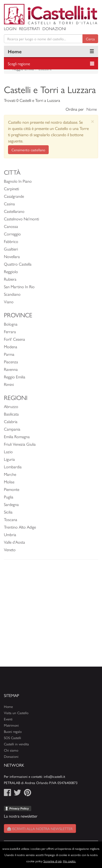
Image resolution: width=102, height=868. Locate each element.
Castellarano (14, 211)
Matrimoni (11, 725)
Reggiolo (11, 271)
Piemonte (12, 489)
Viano (9, 302)
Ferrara (10, 331)
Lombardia (13, 467)
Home (15, 51)
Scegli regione (19, 64)
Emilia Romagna (17, 436)
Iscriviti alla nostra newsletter (40, 828)
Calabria (11, 421)
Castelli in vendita (16, 744)
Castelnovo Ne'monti (21, 219)
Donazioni (54, 28)
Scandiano (12, 294)
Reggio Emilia (15, 377)
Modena (11, 347)
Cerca (90, 39)
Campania (12, 429)
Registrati (29, 28)
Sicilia (8, 512)
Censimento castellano (28, 150)
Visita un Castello (16, 713)
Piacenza (11, 362)
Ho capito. (69, 861)
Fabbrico (11, 241)
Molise (9, 482)
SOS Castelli (12, 738)
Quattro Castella (18, 264)
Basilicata (11, 414)
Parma (9, 354)
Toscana (11, 519)
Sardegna (11, 504)
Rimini (9, 384)
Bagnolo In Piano (18, 181)
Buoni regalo (13, 731)
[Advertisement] (51, 616)
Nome (92, 109)
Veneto (10, 550)
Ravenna (11, 369)
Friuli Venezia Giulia (20, 444)
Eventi (8, 719)
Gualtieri (11, 249)
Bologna (11, 324)
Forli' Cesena (14, 339)
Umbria (10, 534)
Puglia (9, 497)
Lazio (8, 452)
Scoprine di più (53, 861)
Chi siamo (11, 750)
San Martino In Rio (19, 287)
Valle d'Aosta (14, 542)
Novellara (12, 256)
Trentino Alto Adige (20, 527)
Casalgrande (14, 196)
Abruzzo (11, 406)
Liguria (9, 459)
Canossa (11, 226)
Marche (10, 474)
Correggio (12, 234)
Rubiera (10, 279)
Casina (9, 204)
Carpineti (11, 189)
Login (10, 28)
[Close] (93, 121)
